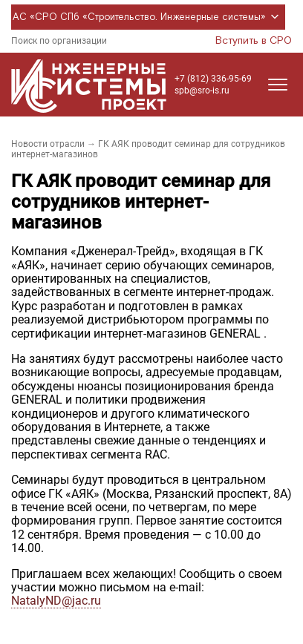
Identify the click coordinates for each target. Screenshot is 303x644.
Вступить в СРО (254, 41)
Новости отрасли (48, 144)
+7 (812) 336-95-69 (213, 79)
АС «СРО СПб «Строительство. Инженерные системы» (148, 17)
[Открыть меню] (277, 85)
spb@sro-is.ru (202, 91)
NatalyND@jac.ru (56, 601)
